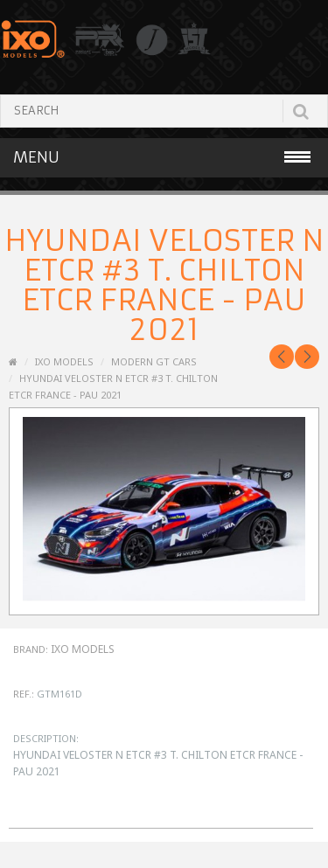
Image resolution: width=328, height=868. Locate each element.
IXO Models (83, 649)
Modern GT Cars (154, 361)
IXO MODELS (64, 361)
